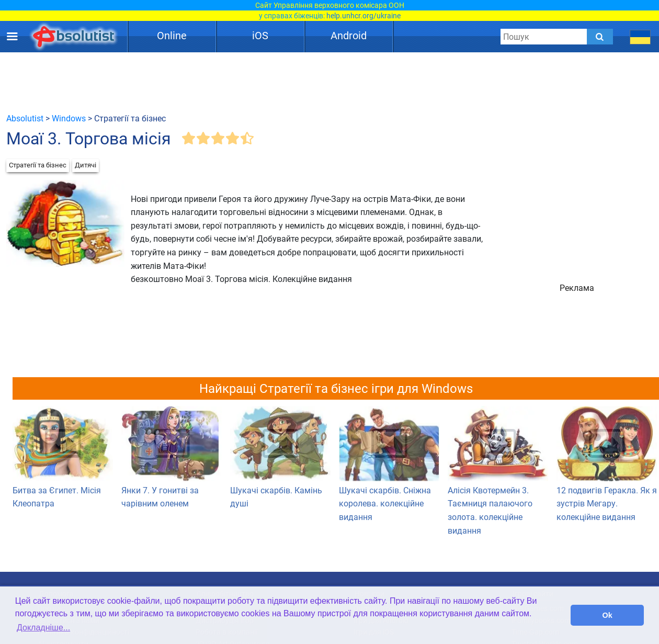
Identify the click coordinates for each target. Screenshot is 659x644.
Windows (69, 118)
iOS (260, 36)
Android (349, 36)
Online (172, 36)
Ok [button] (607, 615)
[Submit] (600, 37)
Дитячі (86, 165)
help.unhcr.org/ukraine (363, 16)
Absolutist (25, 118)
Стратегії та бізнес (38, 165)
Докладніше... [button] (43, 628)
